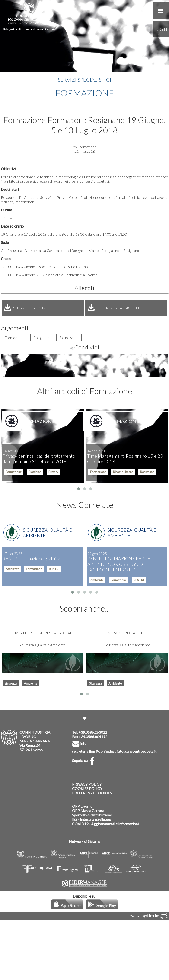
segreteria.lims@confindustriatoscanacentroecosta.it (114, 751)
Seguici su (84, 760)
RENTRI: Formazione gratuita (31, 556)
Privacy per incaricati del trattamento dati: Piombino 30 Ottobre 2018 (39, 457)
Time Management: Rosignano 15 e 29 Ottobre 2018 (125, 457)
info (79, 743)
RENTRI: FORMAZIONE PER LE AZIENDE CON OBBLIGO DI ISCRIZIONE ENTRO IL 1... (119, 562)
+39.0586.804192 (93, 737)
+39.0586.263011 (93, 732)
